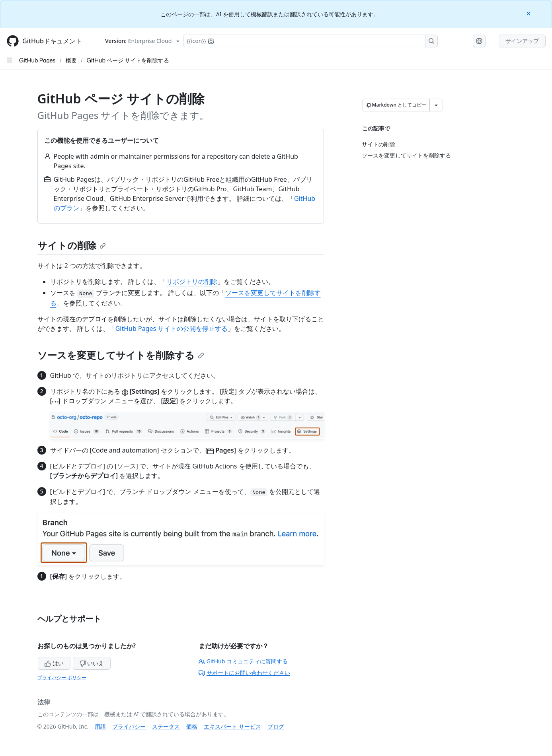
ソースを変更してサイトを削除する (121, 355)
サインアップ (522, 41)
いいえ (92, 663)
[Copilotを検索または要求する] (310, 41)
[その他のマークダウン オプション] (436, 105)
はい (54, 663)
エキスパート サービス (232, 726)
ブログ (276, 726)
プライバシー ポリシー (62, 677)
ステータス (166, 726)
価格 (192, 726)
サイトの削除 (72, 245)
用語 (100, 726)
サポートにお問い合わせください (244, 673)
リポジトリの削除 (192, 282)
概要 (71, 60)
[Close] (529, 13)
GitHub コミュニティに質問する (243, 661)
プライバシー (129, 726)
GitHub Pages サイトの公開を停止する (172, 328)
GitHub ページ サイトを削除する (128, 60)
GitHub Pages (37, 60)
